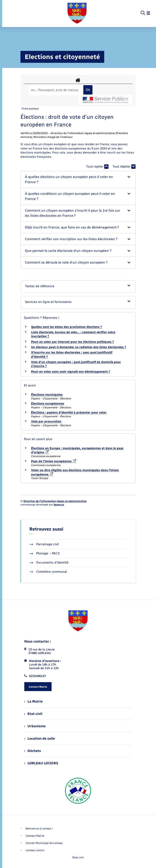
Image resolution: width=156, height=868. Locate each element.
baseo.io (59, 505)
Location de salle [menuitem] (40, 738)
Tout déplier (124, 167)
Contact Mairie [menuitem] (35, 836)
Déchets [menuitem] (33, 751)
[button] (78, 179)
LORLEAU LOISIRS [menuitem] (41, 763)
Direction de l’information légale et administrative (55, 501)
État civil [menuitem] (78, 857)
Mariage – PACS (45, 553)
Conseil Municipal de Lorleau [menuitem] (44, 843)
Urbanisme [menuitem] (35, 726)
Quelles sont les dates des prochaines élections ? (66, 327)
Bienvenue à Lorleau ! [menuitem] (39, 829)
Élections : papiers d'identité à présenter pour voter (69, 412)
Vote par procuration (46, 421)
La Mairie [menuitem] (33, 701)
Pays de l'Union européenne (54, 461)
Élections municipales (47, 395)
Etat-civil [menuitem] (33, 714)
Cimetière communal (48, 572)
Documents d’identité (49, 562)
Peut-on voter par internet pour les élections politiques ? (72, 342)
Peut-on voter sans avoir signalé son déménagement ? (71, 372)
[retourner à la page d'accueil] (77, 13)
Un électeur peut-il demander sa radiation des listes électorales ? (79, 347)
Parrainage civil (44, 544)
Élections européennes (48, 404)
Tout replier (97, 167)
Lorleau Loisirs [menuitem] (35, 850)
